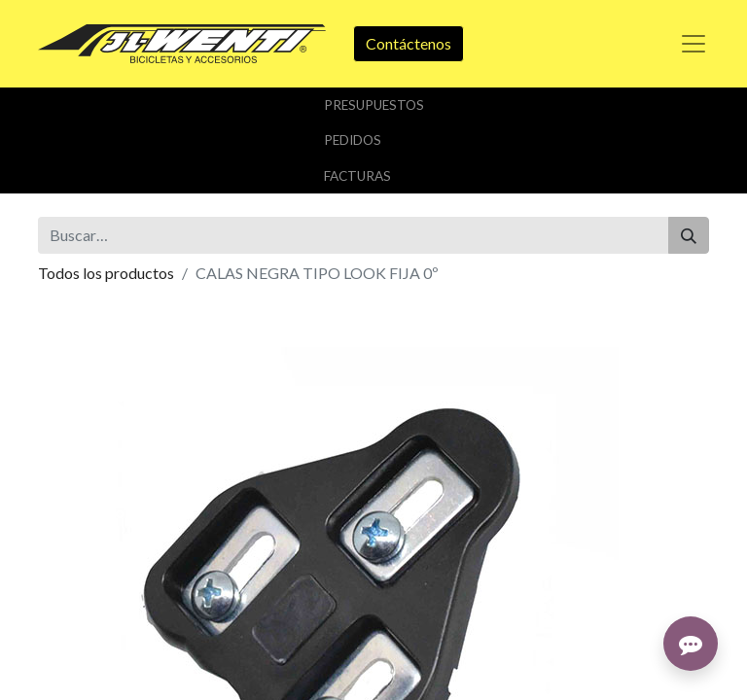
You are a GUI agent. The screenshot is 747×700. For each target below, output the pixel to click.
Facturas (357, 176)
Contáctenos (409, 43)
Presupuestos (374, 105)
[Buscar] (689, 235)
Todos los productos (106, 273)
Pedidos (353, 140)
